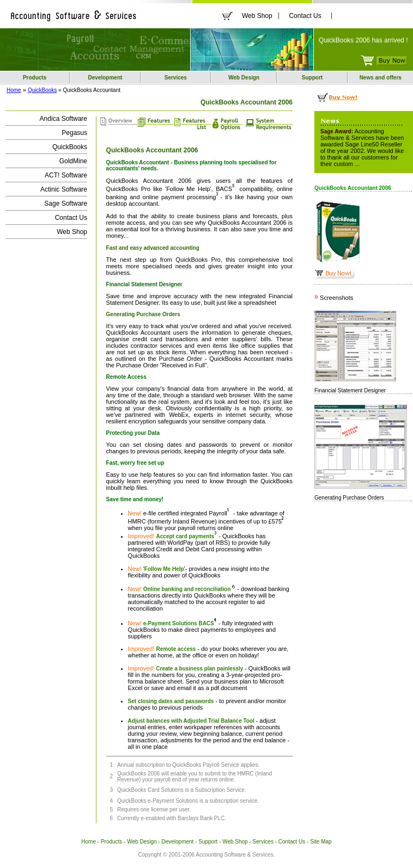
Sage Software (66, 204)
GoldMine (73, 161)
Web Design (244, 78)
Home (14, 90)
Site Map (321, 842)
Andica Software (63, 119)
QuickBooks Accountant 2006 (247, 223)
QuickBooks (42, 90)
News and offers (381, 78)
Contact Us (305, 16)
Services (176, 78)
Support (312, 78)
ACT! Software (66, 175)
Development (105, 78)
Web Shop (257, 16)
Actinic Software (64, 189)
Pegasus (74, 133)
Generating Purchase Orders (349, 498)
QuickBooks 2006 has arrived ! (363, 40)
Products (35, 78)
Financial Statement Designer (350, 390)
